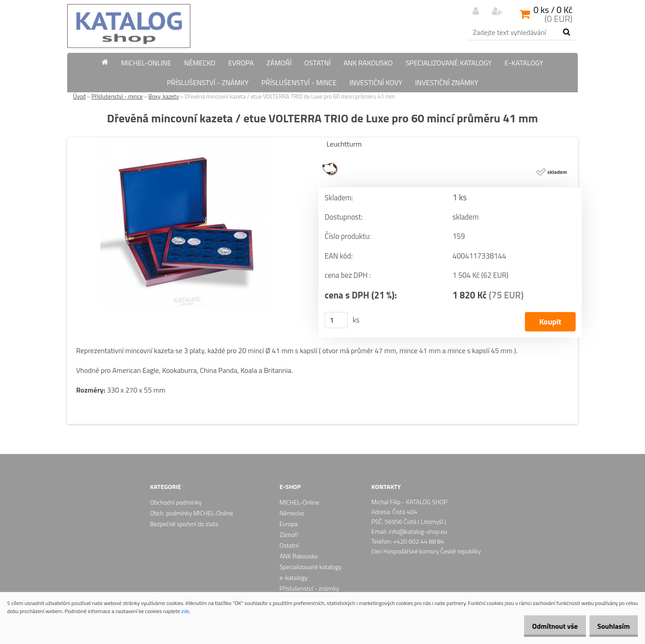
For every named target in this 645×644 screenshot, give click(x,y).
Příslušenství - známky (208, 82)
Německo (200, 63)
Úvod (79, 96)
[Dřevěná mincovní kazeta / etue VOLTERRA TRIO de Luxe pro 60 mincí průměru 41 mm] (186, 141)
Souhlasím (610, 626)
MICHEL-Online (146, 63)
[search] (566, 32)
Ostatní (317, 63)
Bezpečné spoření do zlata (184, 524)
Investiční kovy (376, 82)
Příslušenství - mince (299, 82)
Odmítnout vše (546, 626)
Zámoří (279, 63)
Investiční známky (447, 82)
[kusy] (336, 320)
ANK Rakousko (368, 63)
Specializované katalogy (448, 63)
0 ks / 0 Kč (553, 10)
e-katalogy (524, 63)
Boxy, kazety (163, 96)
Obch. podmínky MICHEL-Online (191, 513)
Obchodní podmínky (176, 502)
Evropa (241, 63)
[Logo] (129, 26)
